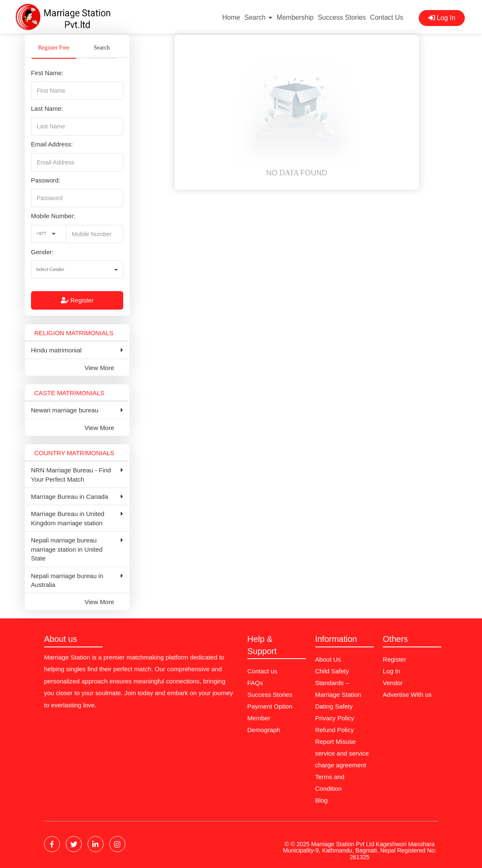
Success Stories (342, 17)
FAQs (255, 683)
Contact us (262, 671)
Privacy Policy (335, 718)
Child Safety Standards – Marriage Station (338, 683)
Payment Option (270, 706)
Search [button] (258, 17)
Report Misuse (336, 742)
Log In (442, 18)
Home (231, 17)
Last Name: (47, 108)
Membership (295, 17)
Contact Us (387, 17)
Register (77, 300)
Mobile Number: (53, 216)
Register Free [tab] (54, 48)
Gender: (42, 252)
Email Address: (52, 144)
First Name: (47, 73)
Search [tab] (102, 48)
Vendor (393, 683)
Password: (46, 180)
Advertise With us (407, 695)
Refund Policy (335, 730)
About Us (328, 659)
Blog (321, 800)
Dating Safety (334, 706)
